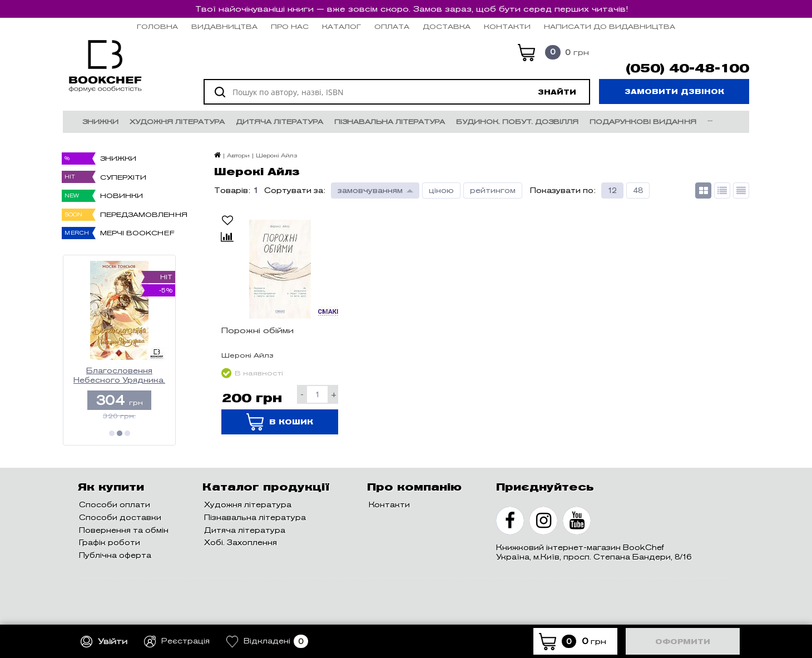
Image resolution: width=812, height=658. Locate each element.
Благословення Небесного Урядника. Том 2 (119, 376)
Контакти (507, 26)
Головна (157, 26)
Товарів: (232, 191)
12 (612, 191)
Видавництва (224, 26)
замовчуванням (370, 191)
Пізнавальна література (390, 122)
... (710, 119)
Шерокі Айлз (247, 355)
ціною (441, 191)
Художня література (177, 122)
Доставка (447, 26)
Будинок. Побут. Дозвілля (517, 122)
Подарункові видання (643, 122)
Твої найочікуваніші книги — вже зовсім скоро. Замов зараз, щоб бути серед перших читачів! (412, 9)
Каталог (341, 26)
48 (638, 191)
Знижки (100, 122)
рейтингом (493, 191)
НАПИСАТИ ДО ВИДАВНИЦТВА (610, 26)
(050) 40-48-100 (687, 68)
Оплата (392, 26)
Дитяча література (279, 122)
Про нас (290, 26)
